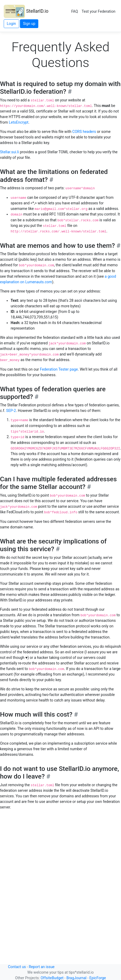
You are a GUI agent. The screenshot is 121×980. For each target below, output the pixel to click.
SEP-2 (11, 411)
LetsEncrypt (19, 122)
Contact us (17, 967)
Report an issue (42, 967)
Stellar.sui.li (9, 152)
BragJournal (77, 978)
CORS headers (84, 132)
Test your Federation (99, 11)
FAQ (75, 11)
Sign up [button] (29, 24)
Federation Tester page (59, 369)
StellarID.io (26, 11)
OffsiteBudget (52, 978)
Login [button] (12, 24)
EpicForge (98, 978)
